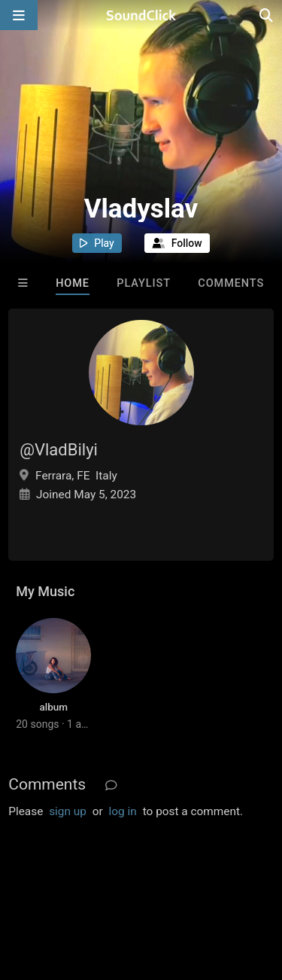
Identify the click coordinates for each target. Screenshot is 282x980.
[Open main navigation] (19, 15)
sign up (68, 811)
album (53, 707)
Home (73, 283)
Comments (231, 283)
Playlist (144, 283)
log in (123, 811)
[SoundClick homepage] (141, 15)
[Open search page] (267, 15)
